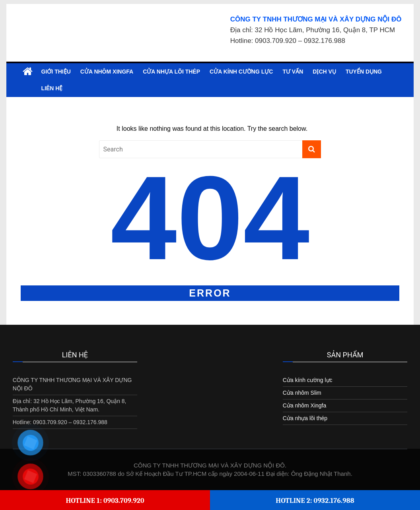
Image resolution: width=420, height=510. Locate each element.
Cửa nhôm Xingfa (107, 72)
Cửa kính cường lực (241, 72)
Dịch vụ (324, 72)
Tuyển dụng (364, 72)
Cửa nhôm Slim (302, 393)
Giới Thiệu (56, 72)
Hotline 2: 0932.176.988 (315, 501)
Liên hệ (52, 88)
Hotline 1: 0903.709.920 (105, 501)
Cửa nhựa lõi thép (171, 72)
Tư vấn (293, 72)
